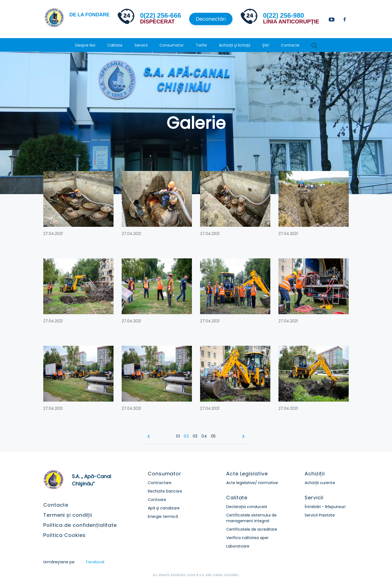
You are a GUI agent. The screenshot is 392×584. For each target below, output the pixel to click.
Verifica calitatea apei (247, 538)
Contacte (290, 45)
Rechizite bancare (165, 491)
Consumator (172, 45)
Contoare (157, 500)
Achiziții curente (320, 483)
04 (204, 436)
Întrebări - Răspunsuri (325, 507)
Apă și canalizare (164, 508)
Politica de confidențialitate (80, 525)
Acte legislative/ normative (252, 483)
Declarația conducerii (247, 507)
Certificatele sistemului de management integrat (251, 518)
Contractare (160, 483)
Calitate (115, 45)
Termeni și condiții (68, 515)
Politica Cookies (64, 535)
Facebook (95, 562)
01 (178, 436)
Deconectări (211, 19)
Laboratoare (238, 546)
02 (186, 436)
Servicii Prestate (320, 515)
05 (213, 436)
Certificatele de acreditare (252, 529)
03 (195, 436)
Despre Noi (85, 45)
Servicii (141, 45)
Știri (266, 45)
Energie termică (163, 516)
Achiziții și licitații (235, 45)
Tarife (201, 45)
